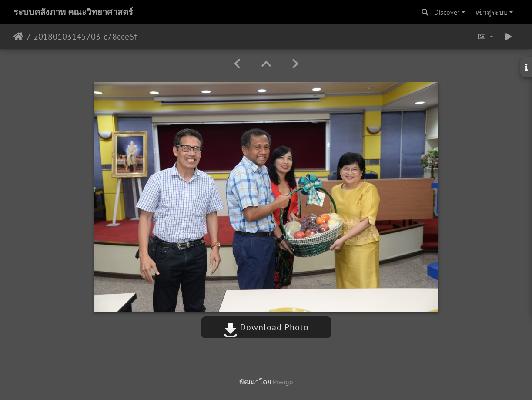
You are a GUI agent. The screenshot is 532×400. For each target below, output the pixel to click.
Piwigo (283, 382)
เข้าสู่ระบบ (492, 12)
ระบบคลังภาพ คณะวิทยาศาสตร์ (73, 12)
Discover (447, 12)
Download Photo (266, 327)
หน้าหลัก (18, 37)
